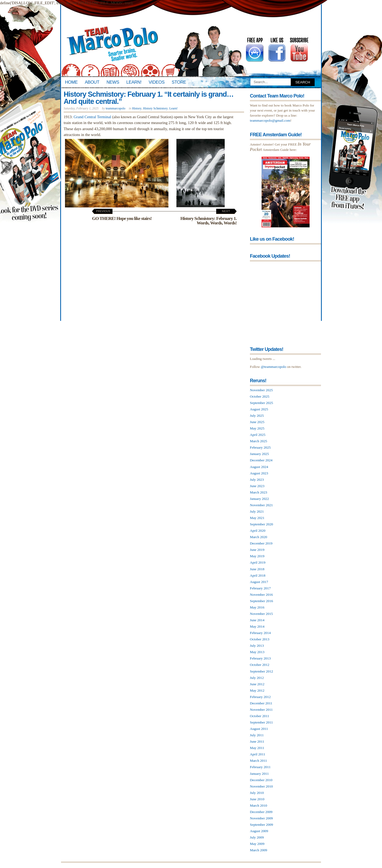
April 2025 (258, 435)
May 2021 (257, 518)
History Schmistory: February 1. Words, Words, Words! (209, 218)
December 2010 (261, 780)
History (137, 108)
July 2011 (257, 735)
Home (71, 82)
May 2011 (257, 748)
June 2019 (257, 550)
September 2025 (261, 403)
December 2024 (261, 460)
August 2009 (259, 831)
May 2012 (257, 690)
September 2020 (261, 524)
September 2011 (261, 722)
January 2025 (259, 454)
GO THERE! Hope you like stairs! (122, 215)
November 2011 (261, 710)
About (92, 82)
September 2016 (261, 601)
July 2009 (257, 837)
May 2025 (257, 428)
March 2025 (259, 441)
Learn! (134, 82)
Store (179, 82)
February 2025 (260, 447)
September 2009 (261, 825)
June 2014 (257, 620)
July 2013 (257, 646)
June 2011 (257, 741)
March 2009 (259, 850)
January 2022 (259, 499)
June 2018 (257, 569)
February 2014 (260, 633)
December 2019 (261, 543)
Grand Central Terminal (93, 117)
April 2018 (258, 575)
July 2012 (257, 678)
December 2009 (261, 812)
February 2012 (260, 697)
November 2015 (261, 614)
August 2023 (259, 473)
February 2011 (260, 767)
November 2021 (261, 505)
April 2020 (258, 531)
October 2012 (260, 665)
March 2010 (259, 805)
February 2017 (260, 588)
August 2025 (259, 409)
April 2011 (258, 754)
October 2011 (260, 716)
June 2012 (257, 684)
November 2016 (261, 595)
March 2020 (259, 537)
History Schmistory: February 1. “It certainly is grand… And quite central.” (149, 98)
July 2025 (257, 416)
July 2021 (257, 511)
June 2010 (257, 799)
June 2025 (257, 422)
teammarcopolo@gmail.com (270, 120)
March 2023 (259, 492)
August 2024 (259, 467)
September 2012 (261, 671)
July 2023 (257, 480)
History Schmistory (155, 108)
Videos (157, 82)
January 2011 (259, 774)
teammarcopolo (116, 108)
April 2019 (258, 562)
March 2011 (259, 761)
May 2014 (257, 626)
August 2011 (259, 729)
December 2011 (261, 703)
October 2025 (260, 396)
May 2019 (257, 556)
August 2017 (259, 582)
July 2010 (257, 793)
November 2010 (261, 786)
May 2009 (257, 844)
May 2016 (257, 607)
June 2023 (257, 486)
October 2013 (260, 639)
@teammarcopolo (274, 367)
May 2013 (257, 652)
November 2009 (261, 818)
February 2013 (260, 658)
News (113, 82)
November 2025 (261, 390)
